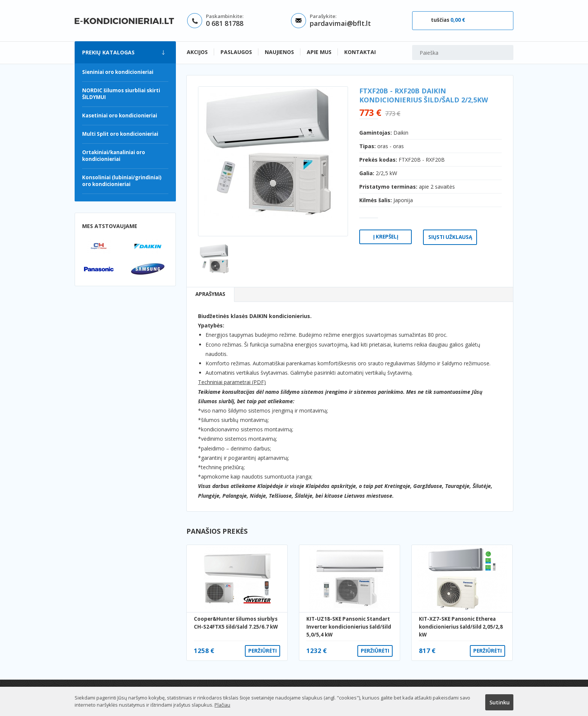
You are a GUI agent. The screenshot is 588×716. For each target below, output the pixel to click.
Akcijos (197, 52)
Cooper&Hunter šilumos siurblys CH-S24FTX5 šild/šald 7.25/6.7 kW (236, 623)
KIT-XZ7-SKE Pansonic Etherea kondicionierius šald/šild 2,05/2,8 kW (461, 627)
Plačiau (222, 705)
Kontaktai (360, 52)
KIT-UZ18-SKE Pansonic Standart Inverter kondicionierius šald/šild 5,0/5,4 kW (349, 627)
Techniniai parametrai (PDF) (232, 382)
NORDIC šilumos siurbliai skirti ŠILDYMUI (121, 94)
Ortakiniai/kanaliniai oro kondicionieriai (114, 156)
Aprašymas (210, 294)
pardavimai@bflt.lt (340, 23)
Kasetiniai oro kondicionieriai (120, 116)
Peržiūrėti (262, 651)
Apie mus (319, 52)
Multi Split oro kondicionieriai (120, 134)
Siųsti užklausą (450, 237)
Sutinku (499, 702)
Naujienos (279, 52)
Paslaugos (236, 52)
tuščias (448, 20)
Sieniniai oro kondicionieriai (118, 72)
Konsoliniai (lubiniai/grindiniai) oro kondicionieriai (122, 181)
